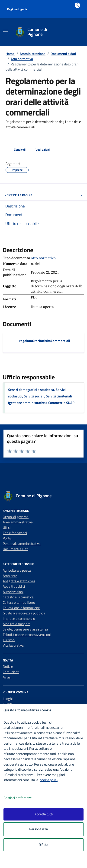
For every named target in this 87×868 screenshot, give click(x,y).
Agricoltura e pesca (17, 570)
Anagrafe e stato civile (19, 581)
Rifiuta (43, 845)
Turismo (9, 640)
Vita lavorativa (13, 645)
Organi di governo (16, 517)
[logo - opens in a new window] (45, 861)
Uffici (7, 527)
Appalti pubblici (14, 586)
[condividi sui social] (16, 150)
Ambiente (10, 576)
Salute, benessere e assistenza (25, 629)
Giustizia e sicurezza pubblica (24, 613)
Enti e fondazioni (15, 533)
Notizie (8, 666)
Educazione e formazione (21, 608)
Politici (8, 538)
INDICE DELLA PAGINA (43, 195)
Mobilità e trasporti (17, 624)
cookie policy (49, 780)
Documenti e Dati (16, 549)
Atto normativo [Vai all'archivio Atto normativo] (44, 258)
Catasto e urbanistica (18, 597)
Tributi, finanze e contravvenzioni (27, 635)
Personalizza (43, 829)
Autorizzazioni (13, 592)
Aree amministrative (18, 522)
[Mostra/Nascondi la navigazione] (6, 31)
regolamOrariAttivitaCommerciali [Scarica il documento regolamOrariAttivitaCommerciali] (45, 341)
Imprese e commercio (19, 619)
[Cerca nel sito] (75, 32)
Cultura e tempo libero (19, 602)
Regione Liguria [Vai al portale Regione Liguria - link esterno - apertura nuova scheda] (17, 9)
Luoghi (8, 699)
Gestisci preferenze (23, 798)
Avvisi (7, 677)
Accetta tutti (44, 814)
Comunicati (11, 672)
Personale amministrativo (22, 544)
